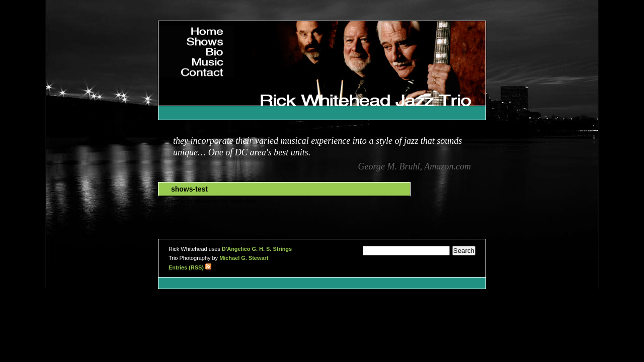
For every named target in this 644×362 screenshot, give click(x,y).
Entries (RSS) (190, 267)
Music (214, 61)
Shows (212, 40)
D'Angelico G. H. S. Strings (257, 249)
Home (214, 30)
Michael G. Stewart (244, 258)
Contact (210, 71)
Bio (218, 51)
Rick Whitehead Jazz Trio (438, 86)
